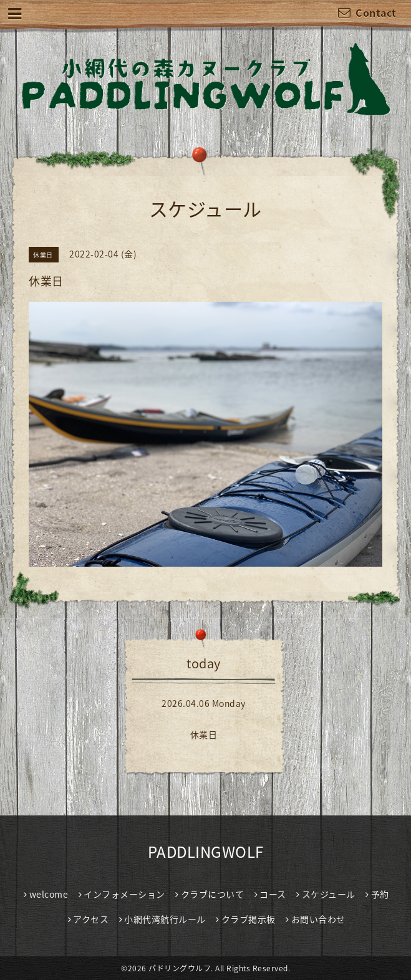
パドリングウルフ (180, 968)
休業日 (204, 734)
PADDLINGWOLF (206, 852)
